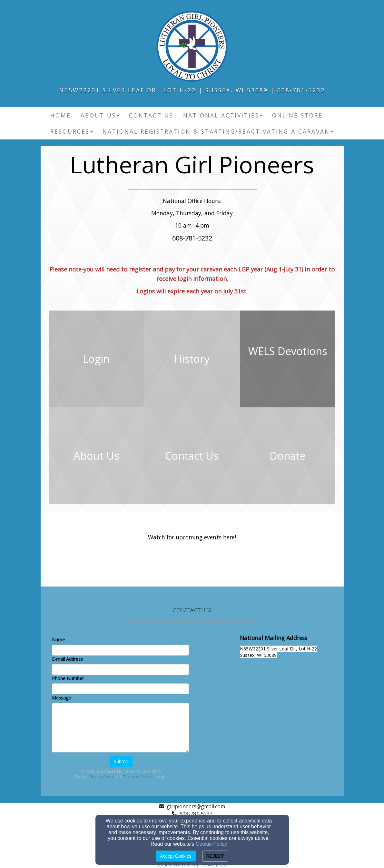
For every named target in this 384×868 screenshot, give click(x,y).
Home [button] (61, 115)
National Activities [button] (223, 115)
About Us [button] (100, 115)
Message (61, 698)
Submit (121, 761)
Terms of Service (138, 777)
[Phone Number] (120, 689)
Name (58, 640)
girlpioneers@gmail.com (196, 806)
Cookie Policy (211, 844)
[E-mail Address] (120, 669)
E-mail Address (67, 659)
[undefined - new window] (288, 359)
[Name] (120, 650)
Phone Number (68, 678)
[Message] (120, 728)
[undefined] (97, 359)
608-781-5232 (196, 814)
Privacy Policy (102, 777)
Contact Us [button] (151, 115)
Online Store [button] (297, 115)
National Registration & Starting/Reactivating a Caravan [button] (218, 131)
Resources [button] (72, 131)
